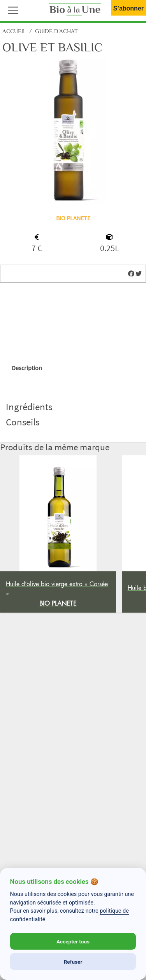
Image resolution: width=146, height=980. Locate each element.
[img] (131, 274)
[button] (11, 9)
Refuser (73, 962)
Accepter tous (73, 941)
